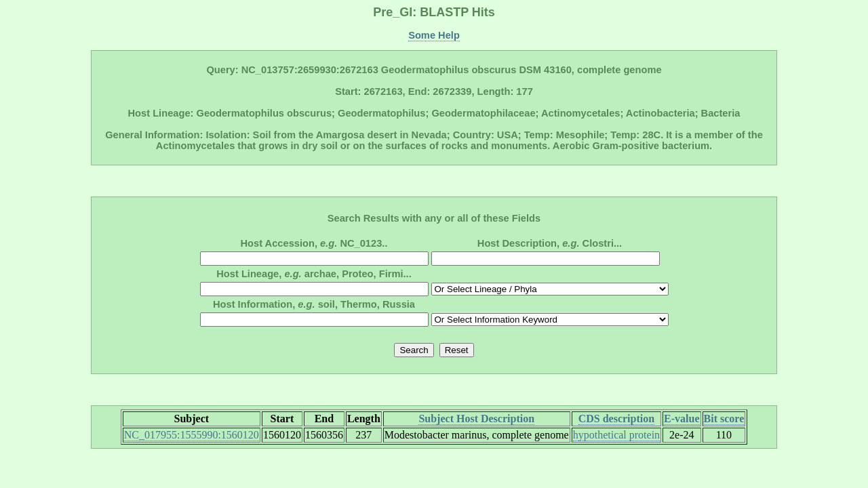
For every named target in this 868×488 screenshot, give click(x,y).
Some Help (434, 35)
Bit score (724, 419)
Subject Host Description (476, 419)
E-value (682, 419)
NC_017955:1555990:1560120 (192, 435)
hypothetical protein (616, 435)
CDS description (616, 419)
